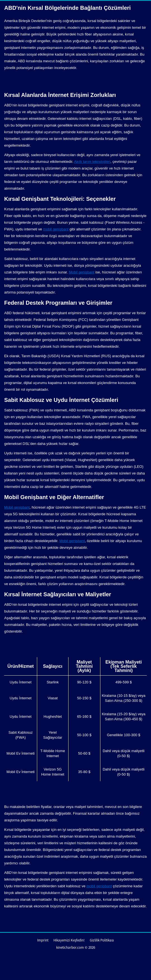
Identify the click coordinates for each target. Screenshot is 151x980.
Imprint (43, 940)
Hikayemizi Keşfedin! (69, 940)
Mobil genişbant (82, 272)
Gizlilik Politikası (102, 940)
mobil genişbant (56, 229)
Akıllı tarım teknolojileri (92, 162)
